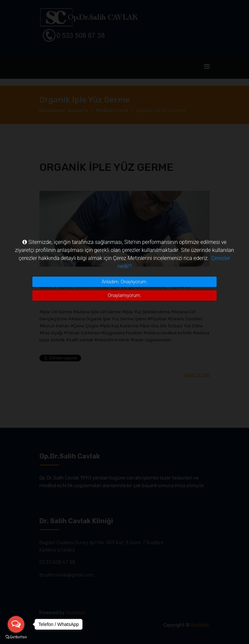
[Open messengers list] (16, 624)
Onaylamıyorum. (124, 295)
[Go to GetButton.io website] (16, 637)
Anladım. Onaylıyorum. (124, 282)
